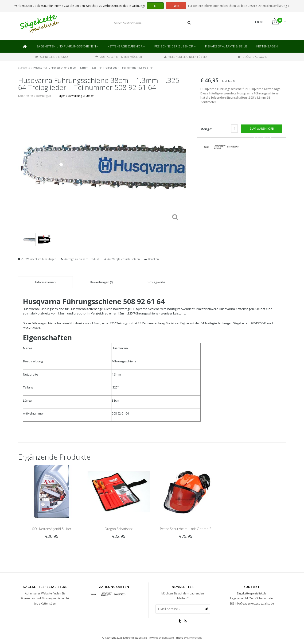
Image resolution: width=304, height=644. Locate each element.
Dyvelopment (195, 638)
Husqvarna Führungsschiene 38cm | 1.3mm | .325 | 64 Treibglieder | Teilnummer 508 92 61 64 (93, 68)
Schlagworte (156, 282)
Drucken (153, 259)
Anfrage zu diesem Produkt (82, 259)
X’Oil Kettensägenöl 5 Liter (52, 529)
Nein (176, 6)
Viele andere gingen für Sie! (186, 57)
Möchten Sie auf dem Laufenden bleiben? (183, 596)
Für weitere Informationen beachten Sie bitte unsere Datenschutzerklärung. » (239, 6)
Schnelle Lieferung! (52, 57)
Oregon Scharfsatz (119, 529)
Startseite (24, 68)
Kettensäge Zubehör (126, 46)
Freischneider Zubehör (175, 46)
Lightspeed (168, 638)
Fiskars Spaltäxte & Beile (226, 46)
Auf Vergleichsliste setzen (124, 259)
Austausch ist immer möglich (119, 57)
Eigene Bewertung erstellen (77, 96)
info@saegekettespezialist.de (254, 603)
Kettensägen (267, 46)
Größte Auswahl (253, 57)
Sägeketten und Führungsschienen (67, 46)
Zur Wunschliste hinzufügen (39, 259)
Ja (155, 6)
